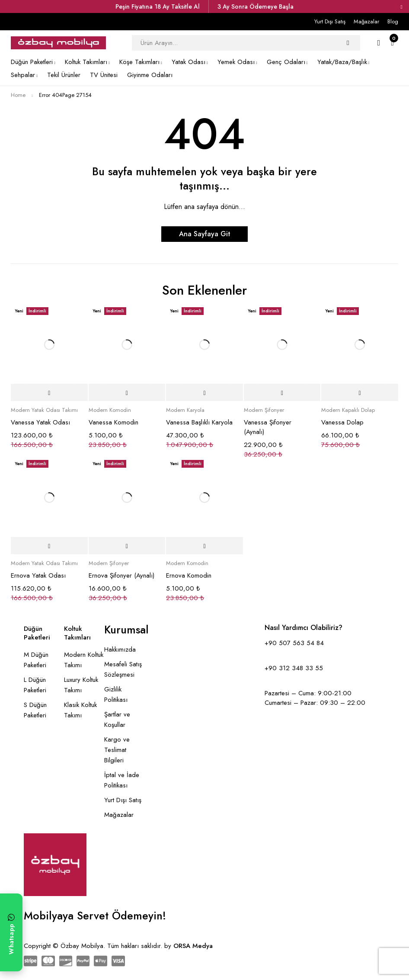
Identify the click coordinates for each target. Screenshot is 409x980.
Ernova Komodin (189, 575)
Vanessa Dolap (342, 422)
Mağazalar (366, 21)
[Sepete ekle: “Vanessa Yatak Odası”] (49, 393)
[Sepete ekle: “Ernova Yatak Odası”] (49, 546)
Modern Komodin (110, 410)
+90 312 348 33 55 (294, 668)
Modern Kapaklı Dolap (348, 410)
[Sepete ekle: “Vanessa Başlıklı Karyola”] (204, 393)
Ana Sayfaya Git (205, 234)
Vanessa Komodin (113, 422)
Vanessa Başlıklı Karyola (199, 422)
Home (18, 95)
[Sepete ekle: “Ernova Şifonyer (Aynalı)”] (127, 546)
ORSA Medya (193, 946)
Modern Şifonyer (264, 410)
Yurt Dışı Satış (330, 21)
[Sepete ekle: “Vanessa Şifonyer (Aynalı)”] (282, 393)
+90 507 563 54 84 (294, 643)
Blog (393, 21)
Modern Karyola (185, 410)
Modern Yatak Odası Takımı (44, 410)
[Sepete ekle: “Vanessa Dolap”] (360, 393)
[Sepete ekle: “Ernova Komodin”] (204, 546)
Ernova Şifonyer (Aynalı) (121, 575)
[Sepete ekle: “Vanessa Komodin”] (127, 393)
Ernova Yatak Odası (38, 575)
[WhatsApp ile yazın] (11, 932)
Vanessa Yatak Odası (40, 422)
